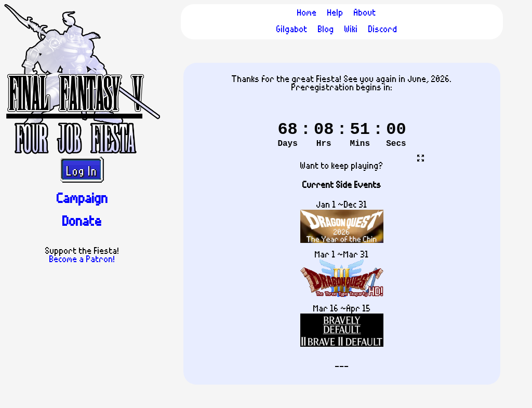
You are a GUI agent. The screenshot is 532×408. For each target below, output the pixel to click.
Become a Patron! (82, 260)
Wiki (351, 30)
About (365, 13)
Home (307, 13)
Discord (383, 30)
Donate (82, 222)
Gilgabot (292, 30)
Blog (326, 30)
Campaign (82, 200)
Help (335, 13)
